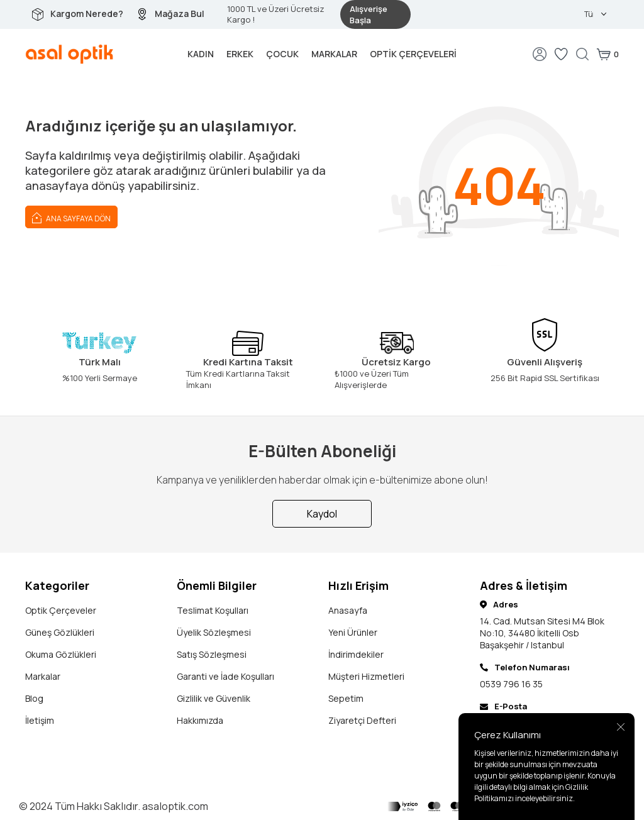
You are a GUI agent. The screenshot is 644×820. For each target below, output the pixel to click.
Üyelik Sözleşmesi (214, 632)
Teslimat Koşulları (213, 610)
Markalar (334, 54)
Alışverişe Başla (369, 14)
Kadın (201, 54)
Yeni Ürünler (353, 632)
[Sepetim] (608, 54)
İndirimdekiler (356, 654)
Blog (34, 698)
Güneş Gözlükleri (60, 632)
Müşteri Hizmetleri (366, 676)
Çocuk (282, 54)
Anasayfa (348, 610)
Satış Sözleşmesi (212, 654)
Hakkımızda (200, 720)
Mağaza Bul (180, 14)
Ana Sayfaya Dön (71, 217)
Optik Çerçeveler (61, 610)
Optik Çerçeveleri (413, 54)
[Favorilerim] (561, 54)
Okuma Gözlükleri (61, 654)
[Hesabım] (540, 54)
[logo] (69, 54)
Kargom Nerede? (87, 14)
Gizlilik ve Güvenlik (214, 698)
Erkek (240, 54)
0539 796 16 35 (511, 684)
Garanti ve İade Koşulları (225, 676)
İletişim (40, 720)
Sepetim (346, 698)
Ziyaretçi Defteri (362, 720)
